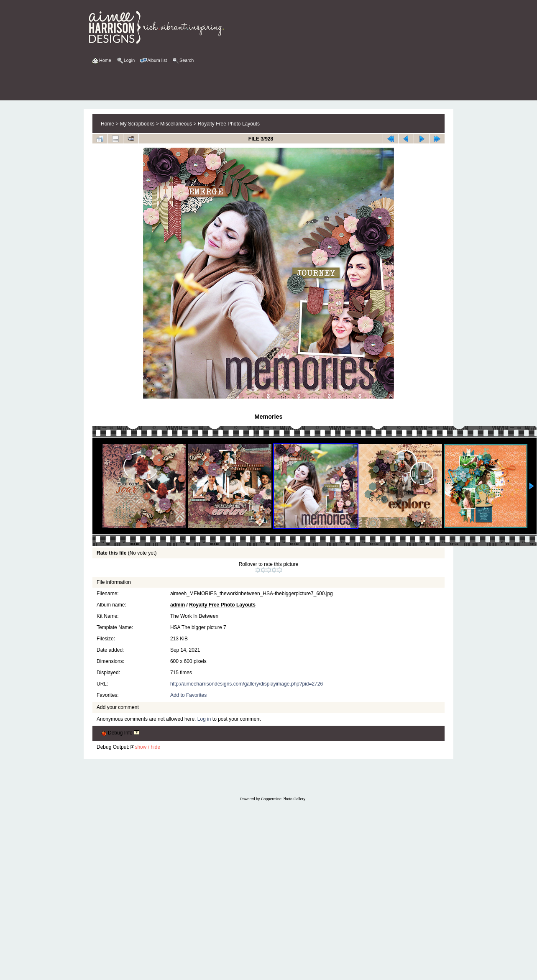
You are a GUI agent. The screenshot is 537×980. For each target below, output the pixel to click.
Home (107, 124)
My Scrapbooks (137, 124)
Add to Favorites (188, 695)
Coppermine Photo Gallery (283, 799)
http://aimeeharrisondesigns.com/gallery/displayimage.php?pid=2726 (247, 684)
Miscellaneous (176, 124)
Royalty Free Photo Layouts (229, 124)
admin (178, 605)
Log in (204, 719)
